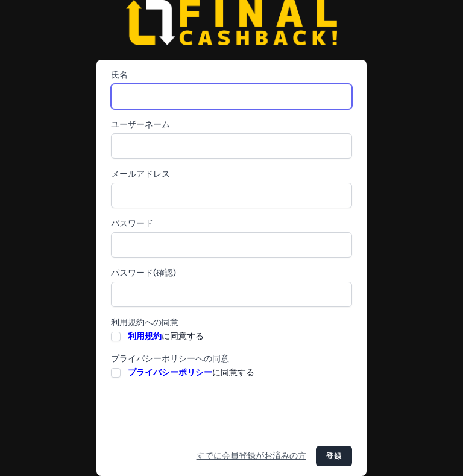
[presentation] (203, 413)
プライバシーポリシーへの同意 (170, 359)
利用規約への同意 (145, 322)
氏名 (119, 75)
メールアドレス (140, 174)
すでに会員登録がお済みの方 (251, 456)
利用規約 (145, 336)
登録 (334, 456)
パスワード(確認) (143, 273)
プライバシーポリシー (170, 373)
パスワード (132, 224)
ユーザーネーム (140, 125)
